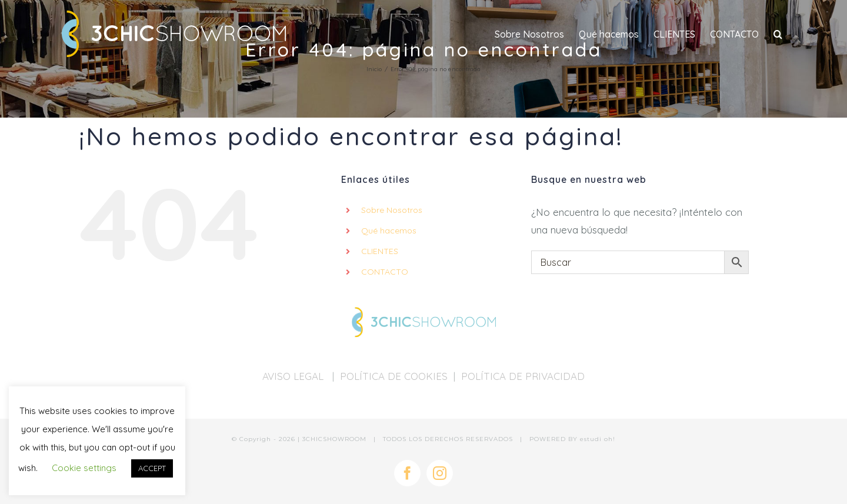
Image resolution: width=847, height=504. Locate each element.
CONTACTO (385, 272)
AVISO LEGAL (294, 376)
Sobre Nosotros (392, 210)
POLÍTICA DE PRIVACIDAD (523, 376)
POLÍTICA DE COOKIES (394, 376)
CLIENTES (380, 251)
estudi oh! (598, 439)
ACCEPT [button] (152, 468)
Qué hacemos (389, 231)
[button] (778, 34)
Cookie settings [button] (84, 468)
